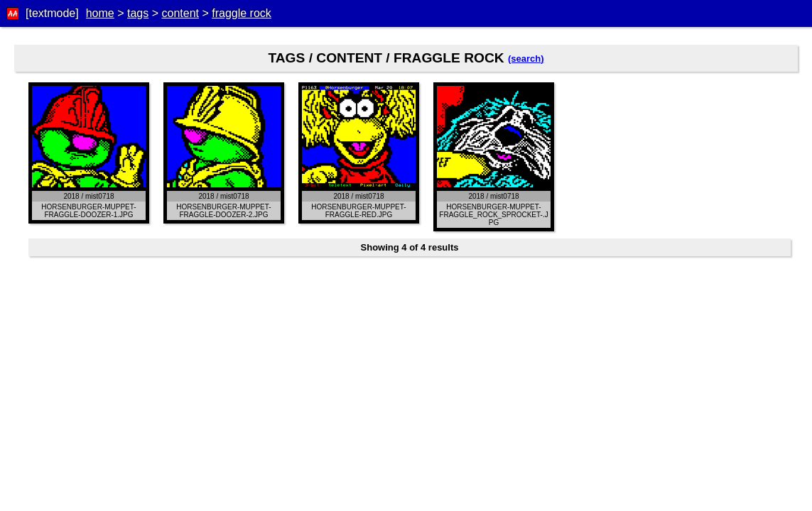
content (180, 13)
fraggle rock (242, 13)
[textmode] (52, 13)
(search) (526, 59)
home (100, 13)
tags (138, 13)
